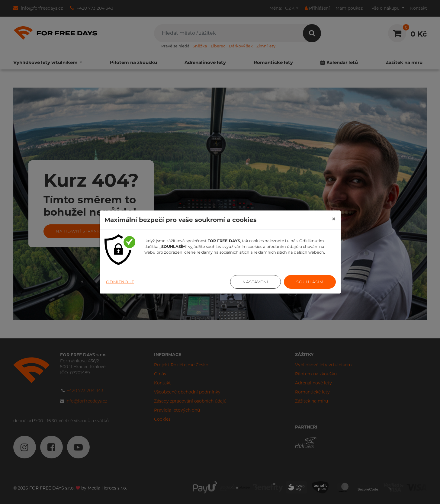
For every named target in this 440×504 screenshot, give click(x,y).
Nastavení (255, 282)
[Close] (334, 219)
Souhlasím (310, 282)
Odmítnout (120, 282)
